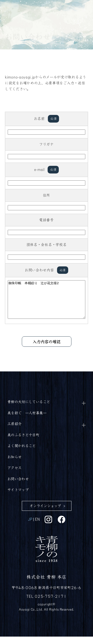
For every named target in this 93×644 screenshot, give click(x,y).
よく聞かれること (22, 453)
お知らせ (15, 464)
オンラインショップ (45, 513)
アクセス (15, 475)
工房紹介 (15, 431)
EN (37, 526)
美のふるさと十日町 (23, 442)
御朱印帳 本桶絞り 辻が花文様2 (46, 303)
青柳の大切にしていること (29, 409)
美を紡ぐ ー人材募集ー (27, 420)
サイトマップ (18, 497)
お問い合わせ (18, 486)
